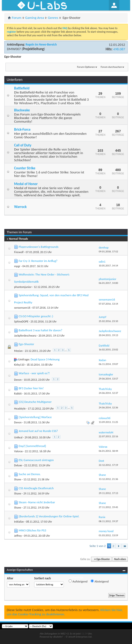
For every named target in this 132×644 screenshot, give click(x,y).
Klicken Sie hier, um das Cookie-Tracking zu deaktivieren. (65, 612)
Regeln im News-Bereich (41, 44)
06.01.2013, (108, 451)
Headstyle (20, 409)
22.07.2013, (108, 436)
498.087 (119, 49)
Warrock (20, 207)
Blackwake (22, 110)
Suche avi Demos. (30, 474)
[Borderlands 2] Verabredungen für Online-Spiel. (49, 516)
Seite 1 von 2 (98, 546)
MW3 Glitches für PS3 (32, 530)
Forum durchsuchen (111, 67)
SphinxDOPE (21, 322)
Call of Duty (23, 145)
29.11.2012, (108, 493)
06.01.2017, (108, 283)
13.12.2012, (108, 479)
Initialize (19, 522)
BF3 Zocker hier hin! (31, 388)
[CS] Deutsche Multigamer (35, 402)
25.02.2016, (108, 321)
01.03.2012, (108, 535)
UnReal (18, 437)
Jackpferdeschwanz (25, 336)
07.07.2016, (108, 304)
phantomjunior (23, 287)
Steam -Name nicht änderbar (37, 502)
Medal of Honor (26, 184)
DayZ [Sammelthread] (32, 446)
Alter (10, 578)
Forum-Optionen (86, 67)
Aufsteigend (78, 581)
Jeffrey (18, 536)
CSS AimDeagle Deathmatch (36, 488)
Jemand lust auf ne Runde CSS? (38, 431)
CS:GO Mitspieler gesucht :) (36, 316)
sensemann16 (22, 308)
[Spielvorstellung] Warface (35, 417)
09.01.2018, (108, 252)
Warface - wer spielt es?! (34, 373)
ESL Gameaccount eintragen (36, 460)
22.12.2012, (108, 465)
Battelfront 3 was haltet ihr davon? (40, 330)
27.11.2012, (108, 507)
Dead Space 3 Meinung (45, 359)
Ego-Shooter (26, 344)
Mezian (18, 351)
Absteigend (100, 581)
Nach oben (120, 559)
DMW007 (14, 49)
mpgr (17, 266)
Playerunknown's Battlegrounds (38, 247)
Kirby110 (19, 365)
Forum (17, 18)
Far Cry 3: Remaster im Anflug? (38, 261)
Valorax (18, 451)
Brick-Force (22, 130)
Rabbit (18, 394)
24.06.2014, (108, 393)
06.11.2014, (108, 364)
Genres (53, 18)
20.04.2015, (108, 335)
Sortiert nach (43, 578)
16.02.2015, (108, 350)
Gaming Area (35, 18)
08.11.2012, (108, 521)
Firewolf (19, 252)
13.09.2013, (108, 422)
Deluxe (18, 465)
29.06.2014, (108, 379)
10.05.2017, (108, 266)
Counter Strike (25, 168)
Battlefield (22, 88)
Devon (18, 380)
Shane (18, 479)
